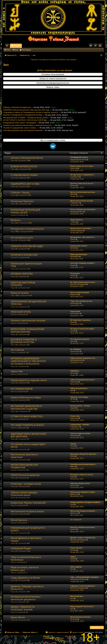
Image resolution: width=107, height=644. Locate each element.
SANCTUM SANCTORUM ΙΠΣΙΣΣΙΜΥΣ (23, 284)
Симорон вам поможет (79, 246)
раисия (73, 341)
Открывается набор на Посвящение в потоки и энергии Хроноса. (31, 116)
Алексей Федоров (76, 231)
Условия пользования (53, 74)
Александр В (75, 303)
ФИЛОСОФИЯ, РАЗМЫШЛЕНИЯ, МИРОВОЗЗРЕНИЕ (28, 330)
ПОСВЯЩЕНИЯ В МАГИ (79, 157)
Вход (16, 50)
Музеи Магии (18, 617)
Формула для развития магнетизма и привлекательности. (28, 129)
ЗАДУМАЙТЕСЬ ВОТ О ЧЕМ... (26, 184)
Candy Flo (74, 168)
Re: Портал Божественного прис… (83, 282)
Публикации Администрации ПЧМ (26, 265)
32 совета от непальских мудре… (83, 329)
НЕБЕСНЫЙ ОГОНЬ (21, 312)
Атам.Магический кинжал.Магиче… (83, 464)
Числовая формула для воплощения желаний (23, 134)
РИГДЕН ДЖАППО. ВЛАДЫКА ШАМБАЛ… (86, 502)
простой (73, 373)
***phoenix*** (75, 203)
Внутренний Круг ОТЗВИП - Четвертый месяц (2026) (25, 121)
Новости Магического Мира (26, 397)
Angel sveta (74, 382)
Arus (72, 569)
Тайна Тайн (17, 371)
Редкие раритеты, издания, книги (29, 380)
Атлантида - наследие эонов (26, 484)
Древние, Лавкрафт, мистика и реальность (27, 588)
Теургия (73, 444)
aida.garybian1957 (77, 212)
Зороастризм (75, 311)
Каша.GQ (74, 485)
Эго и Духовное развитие (80, 339)
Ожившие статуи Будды (79, 397)
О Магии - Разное (20, 193)
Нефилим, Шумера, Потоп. (80, 483)
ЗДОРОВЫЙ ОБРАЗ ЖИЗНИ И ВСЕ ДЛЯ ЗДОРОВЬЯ (29, 435)
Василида (74, 619)
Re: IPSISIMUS (76, 349)
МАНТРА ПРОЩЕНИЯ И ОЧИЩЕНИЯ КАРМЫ (23, 119)
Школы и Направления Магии (27, 158)
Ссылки (8, 46)
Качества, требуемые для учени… (83, 527)
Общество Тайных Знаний (22, 46)
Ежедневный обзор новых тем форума (20, 126)
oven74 (73, 331)
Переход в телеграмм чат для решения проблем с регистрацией (54, 60)
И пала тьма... (75, 416)
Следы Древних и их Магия (25, 578)
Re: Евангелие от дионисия (81, 320)
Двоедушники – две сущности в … (83, 237)
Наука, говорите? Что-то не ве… (82, 607)
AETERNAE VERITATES (22, 274)
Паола (72, 446)
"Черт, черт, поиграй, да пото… (82, 301)
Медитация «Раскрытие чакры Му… (84, 454)
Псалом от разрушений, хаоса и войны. (20, 132)
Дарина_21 (74, 494)
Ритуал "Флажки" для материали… (83, 209)
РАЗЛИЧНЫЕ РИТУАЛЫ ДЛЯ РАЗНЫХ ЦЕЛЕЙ (25, 211)
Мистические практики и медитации (24, 456)
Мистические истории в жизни (27, 511)
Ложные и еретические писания (28, 320)
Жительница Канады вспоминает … (84, 511)
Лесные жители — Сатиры (80, 406)
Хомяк (72, 477)
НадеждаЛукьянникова (78, 160)
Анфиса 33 (74, 295)
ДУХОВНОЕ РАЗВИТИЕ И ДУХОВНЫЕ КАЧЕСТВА (24, 341)
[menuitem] (91, 46)
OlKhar (73, 467)
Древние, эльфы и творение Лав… (83, 538)
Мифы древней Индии (79, 254)
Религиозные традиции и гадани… (83, 492)
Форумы (41, 46)
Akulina (73, 194)
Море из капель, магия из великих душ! (25, 569)
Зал (6, 65)
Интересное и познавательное (27, 229)
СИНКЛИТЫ (75, 371)
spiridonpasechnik (76, 360)
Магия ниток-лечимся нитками (82, 201)
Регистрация (26, 50)
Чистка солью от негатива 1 (81, 228)
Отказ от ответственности (53, 79)
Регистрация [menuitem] (101, 46)
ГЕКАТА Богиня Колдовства (25, 475)
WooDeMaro (75, 257)
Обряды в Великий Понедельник (17, 111)
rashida (73, 559)
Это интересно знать (22, 238)
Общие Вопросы (77, 220)
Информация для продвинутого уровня (28, 529)
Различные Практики (22, 201)
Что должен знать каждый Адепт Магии (28, 445)
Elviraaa (73, 248)
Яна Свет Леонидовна (78, 284)
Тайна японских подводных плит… (83, 358)
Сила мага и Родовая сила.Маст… (83, 263)
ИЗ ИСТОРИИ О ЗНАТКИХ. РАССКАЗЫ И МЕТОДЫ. (25, 124)
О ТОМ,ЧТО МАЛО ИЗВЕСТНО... (27, 416)
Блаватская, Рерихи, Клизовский (28, 503)
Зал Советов (17, 350)
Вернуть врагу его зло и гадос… (82, 166)
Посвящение (75, 273)
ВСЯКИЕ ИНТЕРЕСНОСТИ (24, 166)
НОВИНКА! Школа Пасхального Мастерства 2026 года (26, 114)
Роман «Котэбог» (77, 548)
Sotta (72, 504)
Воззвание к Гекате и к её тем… (82, 475)
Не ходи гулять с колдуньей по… (83, 175)
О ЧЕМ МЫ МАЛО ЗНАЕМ (24, 175)
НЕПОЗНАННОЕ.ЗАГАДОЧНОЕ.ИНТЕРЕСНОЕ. (29, 303)
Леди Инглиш (75, 352)
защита (73, 557)
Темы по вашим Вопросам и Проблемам (26, 558)
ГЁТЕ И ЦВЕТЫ (76, 567)
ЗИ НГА (73, 399)
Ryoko (72, 322)
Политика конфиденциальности (53, 83)
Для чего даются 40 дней (80, 292)
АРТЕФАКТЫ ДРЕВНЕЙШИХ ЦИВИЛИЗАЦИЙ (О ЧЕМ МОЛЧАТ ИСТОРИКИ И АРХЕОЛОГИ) (28, 361)
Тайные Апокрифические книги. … (83, 380)
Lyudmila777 (75, 177)
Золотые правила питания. (80, 433)
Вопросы (15, 220)
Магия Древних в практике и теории (26, 539)
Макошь (73, 186)
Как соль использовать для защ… (83, 192)
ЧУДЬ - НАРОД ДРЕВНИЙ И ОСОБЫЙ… (85, 577)
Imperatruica (74, 436)
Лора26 (73, 239)
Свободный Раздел (21, 548)
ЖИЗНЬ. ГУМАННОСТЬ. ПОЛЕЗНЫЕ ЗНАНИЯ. (23, 608)
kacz (72, 598)
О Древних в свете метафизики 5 (83, 586)
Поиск (8, 50)
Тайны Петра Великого (79, 388)
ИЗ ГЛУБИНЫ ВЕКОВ (22, 389)
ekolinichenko (75, 313)
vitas (72, 390)
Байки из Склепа (20, 293)
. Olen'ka (73, 222)
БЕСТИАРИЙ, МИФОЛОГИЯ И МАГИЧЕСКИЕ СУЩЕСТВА (26, 407)
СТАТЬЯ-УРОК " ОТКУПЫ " (80, 425)
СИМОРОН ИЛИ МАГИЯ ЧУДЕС (27, 246)
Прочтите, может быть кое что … (83, 184)
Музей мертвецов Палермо (80, 617)
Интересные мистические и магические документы (26, 598)
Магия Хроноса (19, 520)
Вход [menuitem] (96, 46)
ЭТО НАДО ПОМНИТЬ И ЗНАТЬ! (27, 425)
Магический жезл (77, 596)
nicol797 (73, 529)
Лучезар (73, 550)
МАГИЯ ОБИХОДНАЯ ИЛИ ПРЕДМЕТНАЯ (24, 466)
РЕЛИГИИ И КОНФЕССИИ (24, 255)
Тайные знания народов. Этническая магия (24, 494)
